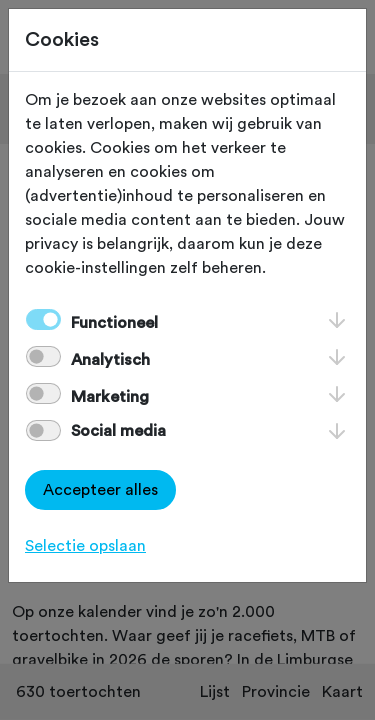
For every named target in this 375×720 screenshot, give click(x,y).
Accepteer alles (100, 490)
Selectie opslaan (85, 546)
